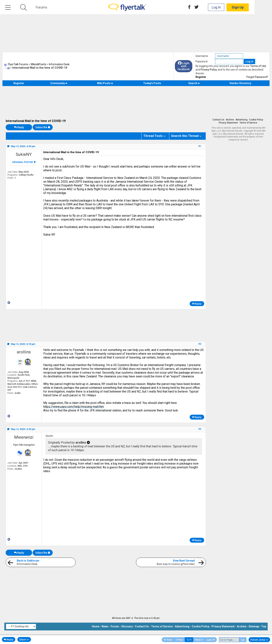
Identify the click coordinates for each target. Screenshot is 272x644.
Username (202, 56)
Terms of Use (258, 66)
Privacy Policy (209, 70)
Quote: (49, 436)
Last (211, 640)
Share (24, 639)
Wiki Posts (105, 83)
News (105, 626)
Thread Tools (153, 136)
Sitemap (254, 626)
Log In (234, 7)
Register (201, 77)
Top (264, 626)
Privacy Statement (228, 123)
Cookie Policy (256, 120)
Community (59, 83)
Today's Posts (152, 83)
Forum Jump (259, 640)
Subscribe (43, 127)
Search (194, 83)
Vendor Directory (240, 83)
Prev (179, 640)
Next (199, 640)
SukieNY (24, 154)
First (168, 640)
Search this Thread (185, 136)
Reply (19, 127)
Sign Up (255, 7)
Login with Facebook (184, 66)
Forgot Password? (257, 77)
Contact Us (218, 120)
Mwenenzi (24, 437)
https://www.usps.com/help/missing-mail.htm (74, 407)
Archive (230, 120)
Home (96, 626)
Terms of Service (248, 123)
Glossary (127, 626)
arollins (24, 352)
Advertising (241, 120)
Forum (115, 626)
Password (201, 61)
